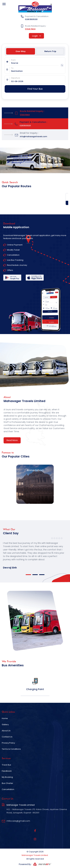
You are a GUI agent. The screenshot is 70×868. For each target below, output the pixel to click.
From (13, 60)
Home (5, 718)
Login (37, 36)
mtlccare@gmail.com (18, 821)
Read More (12, 440)
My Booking (7, 777)
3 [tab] (42, 575)
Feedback (7, 771)
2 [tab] (35, 575)
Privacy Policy (8, 743)
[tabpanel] (35, 553)
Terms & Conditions (11, 749)
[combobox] (38, 63)
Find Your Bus (35, 89)
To (12, 68)
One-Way (21, 51)
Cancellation (8, 789)
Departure (15, 78)
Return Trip (50, 51)
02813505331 (31, 19)
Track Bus (6, 765)
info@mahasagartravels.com (34, 136)
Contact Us (7, 737)
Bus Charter (7, 783)
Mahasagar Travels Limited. (35, 855)
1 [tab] (28, 575)
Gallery (5, 725)
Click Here (30, 29)
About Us (6, 731)
